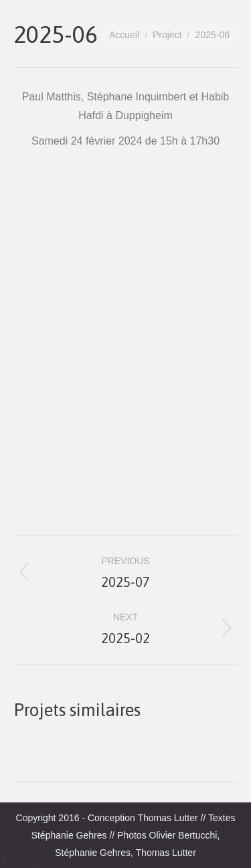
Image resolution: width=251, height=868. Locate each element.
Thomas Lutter (167, 818)
